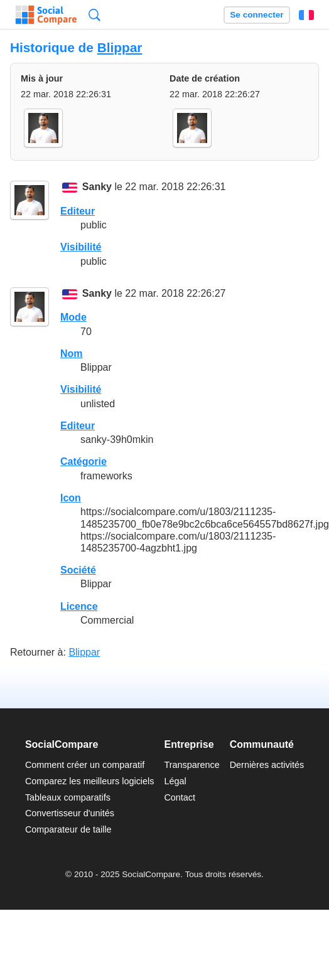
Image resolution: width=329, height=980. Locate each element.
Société (78, 570)
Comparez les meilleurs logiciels (90, 781)
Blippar (120, 47)
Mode (73, 317)
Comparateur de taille (68, 829)
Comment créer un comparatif (85, 765)
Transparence (191, 765)
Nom (72, 354)
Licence (79, 606)
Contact (180, 797)
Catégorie (84, 461)
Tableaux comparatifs (68, 797)
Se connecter (256, 15)
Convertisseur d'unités (70, 813)
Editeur (78, 211)
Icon (71, 498)
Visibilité (81, 247)
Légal (175, 781)
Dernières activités (267, 765)
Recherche (94, 15)
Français (306, 15)
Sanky (97, 187)
